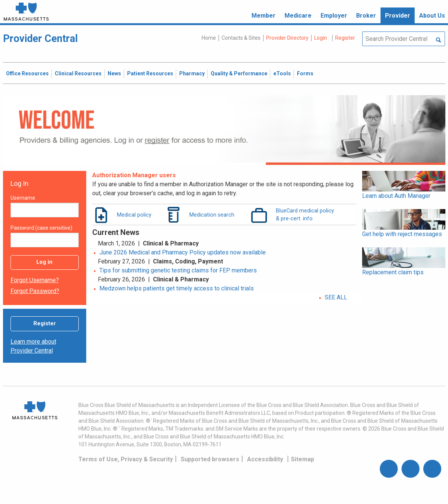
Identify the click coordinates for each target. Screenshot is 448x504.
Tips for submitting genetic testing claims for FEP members (178, 270)
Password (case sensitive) (41, 228)
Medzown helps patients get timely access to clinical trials (177, 288)
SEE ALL (336, 297)
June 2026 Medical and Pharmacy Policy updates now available (183, 252)
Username (23, 198)
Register (45, 324)
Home (209, 38)
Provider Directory (287, 38)
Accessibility (265, 459)
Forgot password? (35, 291)
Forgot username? (35, 280)
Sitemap (303, 459)
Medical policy (134, 215)
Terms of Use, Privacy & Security (126, 459)
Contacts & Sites (241, 38)
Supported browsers (210, 459)
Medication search (212, 215)
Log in (44, 262)
